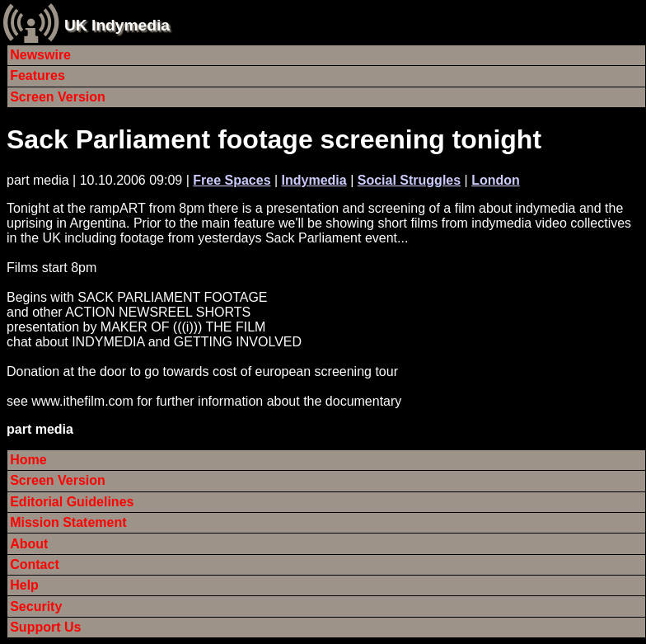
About (29, 544)
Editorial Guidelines (72, 502)
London (496, 180)
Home (28, 460)
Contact (35, 564)
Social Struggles (409, 180)
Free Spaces (232, 180)
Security (36, 606)
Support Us (45, 627)
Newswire (40, 55)
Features (37, 75)
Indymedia (314, 180)
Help (24, 585)
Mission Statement (68, 522)
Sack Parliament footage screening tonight (274, 139)
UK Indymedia (117, 25)
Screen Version (58, 97)
